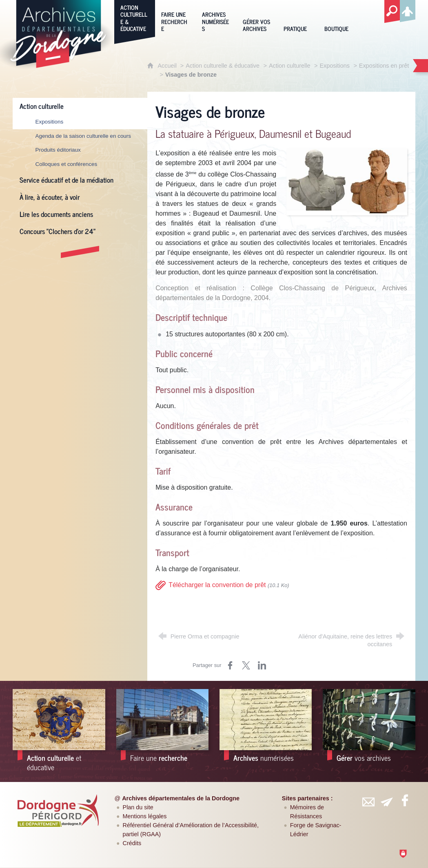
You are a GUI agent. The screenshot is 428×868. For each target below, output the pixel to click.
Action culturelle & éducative (223, 66)
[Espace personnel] (408, 10)
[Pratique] (298, 18)
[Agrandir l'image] (347, 182)
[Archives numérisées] (216, 18)
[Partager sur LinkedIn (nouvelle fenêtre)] (262, 665)
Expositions (335, 66)
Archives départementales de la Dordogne (181, 798)
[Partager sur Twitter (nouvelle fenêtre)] (246, 665)
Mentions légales (145, 816)
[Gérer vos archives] (257, 18)
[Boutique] (339, 18)
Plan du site (138, 807)
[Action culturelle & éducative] (135, 18)
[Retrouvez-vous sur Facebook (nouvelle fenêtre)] (405, 800)
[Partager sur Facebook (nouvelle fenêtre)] (230, 665)
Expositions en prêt (384, 66)
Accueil (168, 66)
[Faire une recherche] (175, 18)
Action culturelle (290, 66)
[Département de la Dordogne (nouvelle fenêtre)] (58, 811)
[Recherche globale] (392, 12)
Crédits (132, 843)
